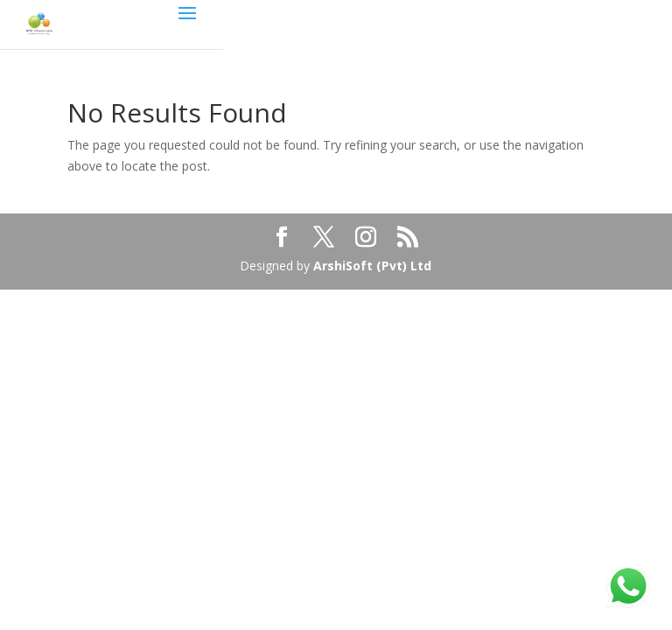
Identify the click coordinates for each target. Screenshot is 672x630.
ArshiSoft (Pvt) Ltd (372, 266)
